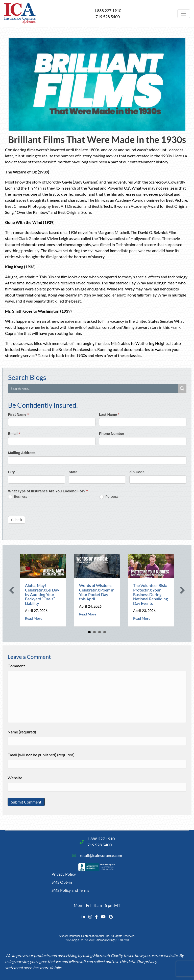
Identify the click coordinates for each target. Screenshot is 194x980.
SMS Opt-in (62, 882)
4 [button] (105, 632)
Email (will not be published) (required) (41, 755)
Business (18, 497)
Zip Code (137, 472)
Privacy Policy (64, 874)
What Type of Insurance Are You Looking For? (48, 491)
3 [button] (100, 632)
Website (15, 778)
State (73, 472)
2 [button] (94, 632)
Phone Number (112, 434)
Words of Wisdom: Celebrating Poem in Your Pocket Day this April (97, 592)
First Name (18, 414)
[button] (12, 590)
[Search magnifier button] (182, 389)
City (11, 472)
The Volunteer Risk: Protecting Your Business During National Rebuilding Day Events (150, 594)
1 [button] (89, 632)
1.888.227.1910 (108, 10)
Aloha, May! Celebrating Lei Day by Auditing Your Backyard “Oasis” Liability (42, 594)
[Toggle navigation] (184, 14)
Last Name (109, 414)
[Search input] (93, 389)
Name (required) (22, 732)
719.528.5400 (108, 17)
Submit (17, 520)
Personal (109, 497)
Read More (34, 618)
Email (14, 434)
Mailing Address (22, 453)
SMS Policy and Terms (70, 890)
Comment (16, 666)
